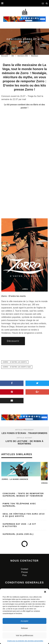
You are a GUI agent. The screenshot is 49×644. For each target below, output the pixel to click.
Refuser (24, 628)
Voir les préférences (24, 635)
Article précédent (25, 430)
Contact (24, 569)
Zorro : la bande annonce (15, 479)
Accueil (5, 56)
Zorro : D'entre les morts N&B (17, 367)
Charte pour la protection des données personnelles (25, 641)
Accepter (24, 621)
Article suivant (24, 438)
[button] (45, 592)
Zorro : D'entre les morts (15, 362)
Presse (25, 572)
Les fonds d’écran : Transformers (24, 433)
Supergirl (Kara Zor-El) (18, 534)
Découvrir (13, 341)
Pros (24, 575)
